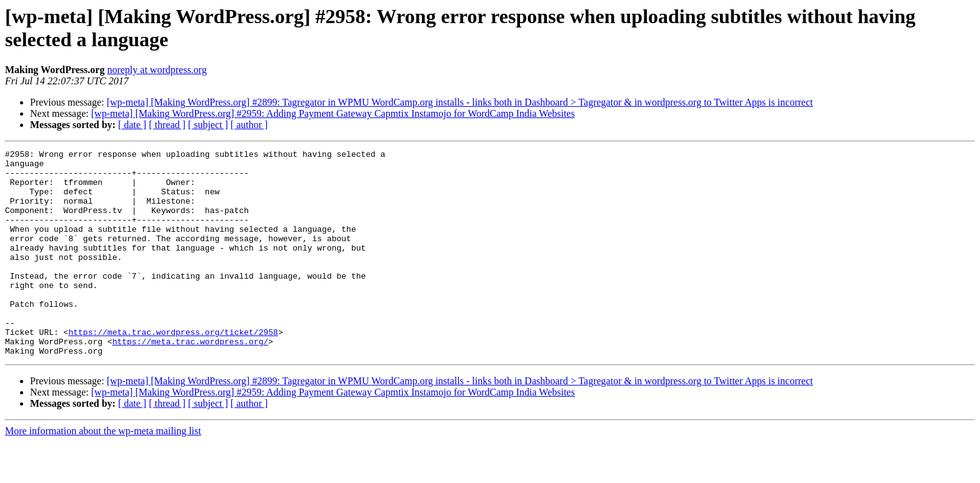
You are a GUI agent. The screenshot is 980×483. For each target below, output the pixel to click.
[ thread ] (167, 125)
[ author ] (249, 125)
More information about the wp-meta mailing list (103, 472)
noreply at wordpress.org (157, 70)
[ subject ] (208, 125)
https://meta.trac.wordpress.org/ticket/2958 (173, 369)
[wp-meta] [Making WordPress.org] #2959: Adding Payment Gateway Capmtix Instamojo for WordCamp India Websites (333, 113)
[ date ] (132, 125)
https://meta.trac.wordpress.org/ (191, 381)
